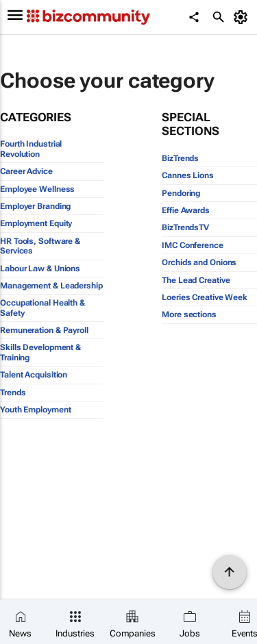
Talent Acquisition (34, 375)
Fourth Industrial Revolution (31, 149)
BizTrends (180, 158)
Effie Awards (186, 210)
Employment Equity (36, 223)
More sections (189, 314)
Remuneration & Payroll (44, 330)
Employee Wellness (37, 189)
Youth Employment (35, 410)
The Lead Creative (196, 280)
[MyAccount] (243, 17)
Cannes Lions (188, 175)
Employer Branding (35, 206)
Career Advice (26, 171)
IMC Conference (193, 245)
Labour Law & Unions (40, 269)
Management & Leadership (51, 286)
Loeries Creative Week (205, 297)
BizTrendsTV (185, 227)
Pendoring (181, 193)
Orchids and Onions (199, 262)
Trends (13, 393)
